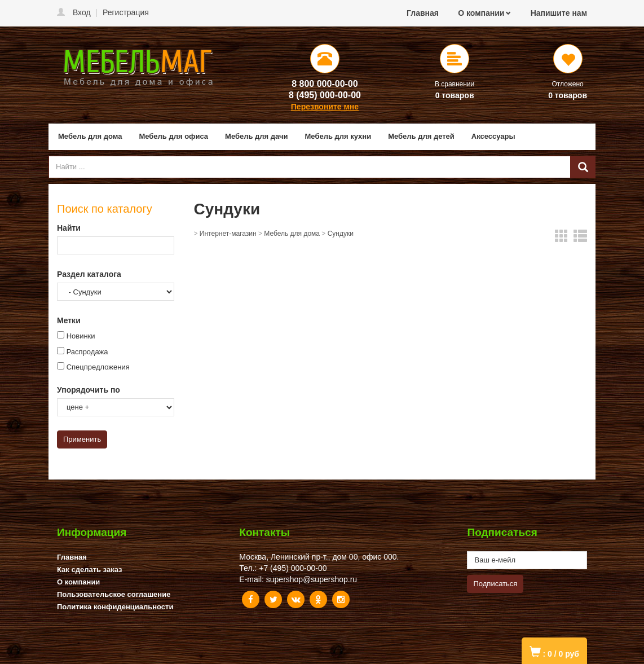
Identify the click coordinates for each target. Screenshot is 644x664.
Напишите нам (559, 13)
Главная (423, 13)
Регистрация (126, 12)
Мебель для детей (421, 136)
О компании (481, 13)
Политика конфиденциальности (115, 607)
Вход (82, 12)
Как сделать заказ (90, 570)
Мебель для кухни (338, 136)
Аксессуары (493, 136)
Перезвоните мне (325, 107)
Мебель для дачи (256, 136)
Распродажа (87, 352)
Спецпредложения (98, 367)
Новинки (81, 336)
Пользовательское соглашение (114, 594)
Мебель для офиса (173, 136)
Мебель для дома (90, 136)
